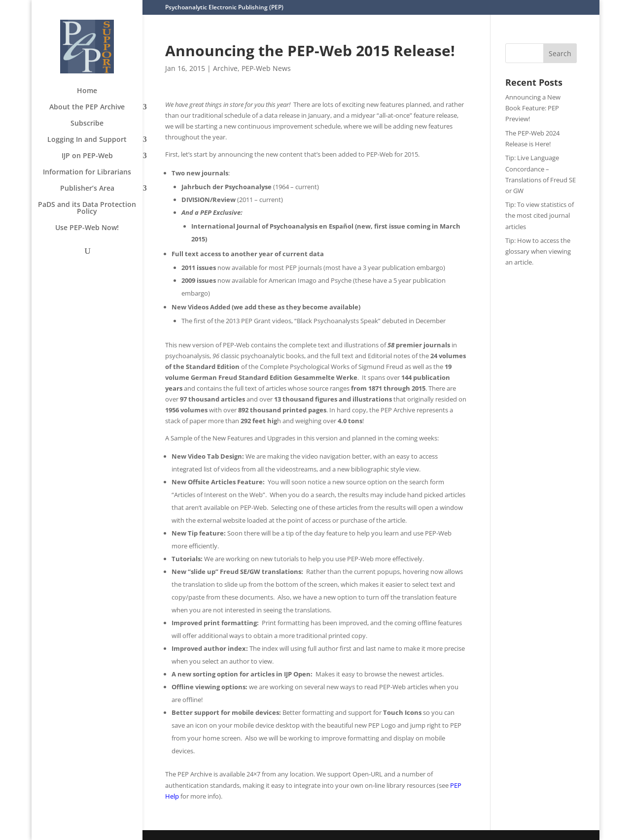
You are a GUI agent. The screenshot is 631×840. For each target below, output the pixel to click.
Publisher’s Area (87, 189)
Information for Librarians (87, 172)
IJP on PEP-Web (87, 156)
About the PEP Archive (87, 107)
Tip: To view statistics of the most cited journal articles (540, 215)
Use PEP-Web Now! (87, 228)
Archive (225, 68)
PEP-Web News (266, 68)
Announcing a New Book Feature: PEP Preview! (533, 108)
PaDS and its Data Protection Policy (87, 208)
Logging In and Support (87, 140)
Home (87, 91)
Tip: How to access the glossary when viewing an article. (538, 251)
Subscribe (87, 124)
